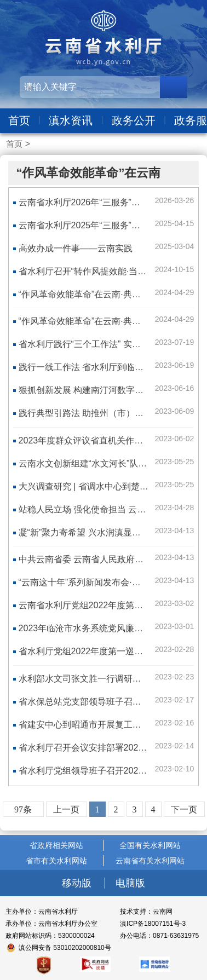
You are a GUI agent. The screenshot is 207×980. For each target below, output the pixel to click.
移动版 (78, 883)
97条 (23, 809)
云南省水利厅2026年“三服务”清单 (84, 202)
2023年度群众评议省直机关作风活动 (90, 440)
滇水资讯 (71, 120)
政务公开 (134, 120)
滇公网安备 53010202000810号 (65, 948)
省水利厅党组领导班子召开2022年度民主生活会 (112, 771)
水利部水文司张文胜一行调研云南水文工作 (102, 679)
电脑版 (130, 883)
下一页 (184, 809)
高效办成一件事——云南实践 (76, 248)
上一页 (66, 809)
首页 (19, 120)
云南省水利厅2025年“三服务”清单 (84, 225)
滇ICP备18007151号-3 (153, 924)
